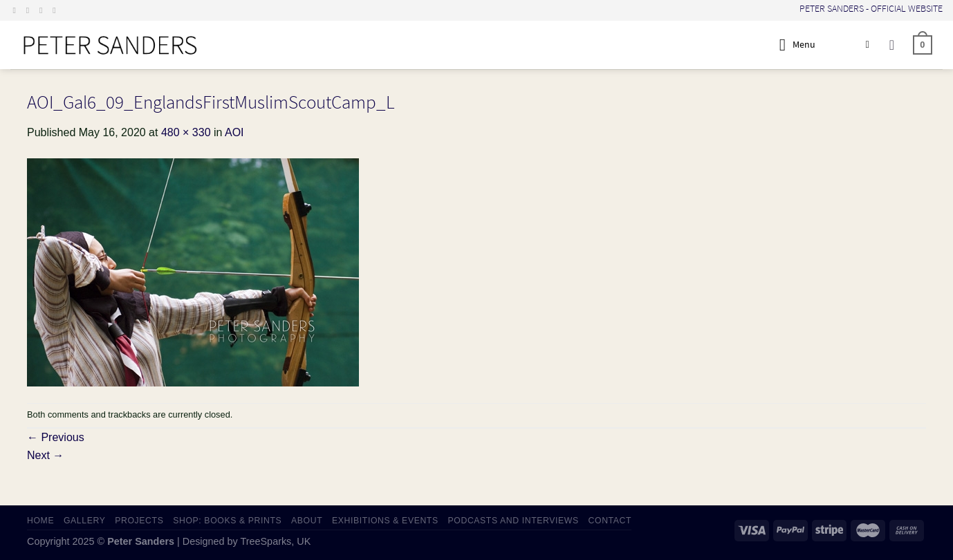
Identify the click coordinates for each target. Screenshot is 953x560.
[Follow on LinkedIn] (57, 10)
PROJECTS (139, 521)
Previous (56, 437)
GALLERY (85, 521)
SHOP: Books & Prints (227, 521)
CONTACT (610, 521)
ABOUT (307, 521)
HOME (40, 521)
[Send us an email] (44, 10)
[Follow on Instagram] (30, 10)
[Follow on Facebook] (17, 10)
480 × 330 (186, 132)
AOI (234, 132)
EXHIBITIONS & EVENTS (385, 521)
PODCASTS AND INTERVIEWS (513, 521)
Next (45, 455)
